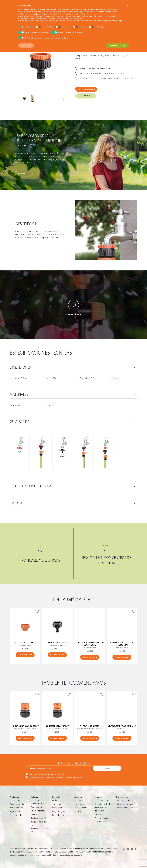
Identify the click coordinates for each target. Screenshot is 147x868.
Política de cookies (124, 800)
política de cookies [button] (83, 14)
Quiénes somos (101, 800)
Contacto (78, 811)
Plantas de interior (38, 807)
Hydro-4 (56, 800)
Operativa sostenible (103, 804)
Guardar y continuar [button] (117, 45)
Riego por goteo (17, 808)
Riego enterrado (16, 811)
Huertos (34, 815)
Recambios (78, 800)
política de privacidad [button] (109, 9)
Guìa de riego (79, 804)
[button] (64, 99)
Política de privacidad (125, 804)
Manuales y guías (81, 808)
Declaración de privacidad (127, 808)
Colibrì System (58, 804)
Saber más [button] (26, 45)
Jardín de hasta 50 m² (40, 818)
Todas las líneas (16, 800)
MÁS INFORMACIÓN (25, 655)
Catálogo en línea (17, 815)
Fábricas (98, 815)
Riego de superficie (18, 804)
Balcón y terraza (37, 811)
